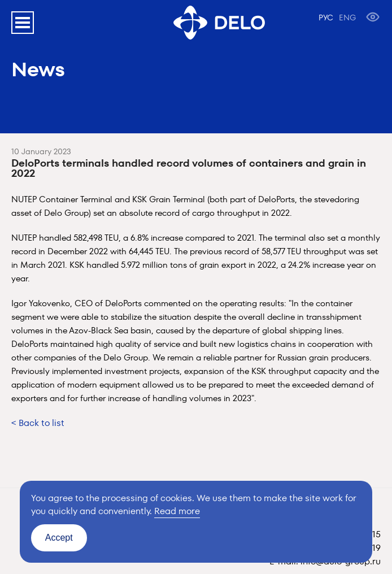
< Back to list (38, 423)
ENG (347, 18)
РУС (326, 18)
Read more (177, 511)
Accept (59, 538)
